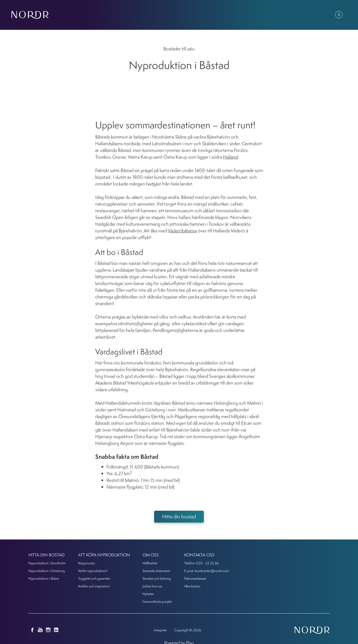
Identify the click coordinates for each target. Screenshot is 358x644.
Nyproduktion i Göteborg (47, 571)
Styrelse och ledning (157, 578)
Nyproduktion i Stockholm (47, 563)
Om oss (280, 15)
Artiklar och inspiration (94, 586)
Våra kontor (192, 586)
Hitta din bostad (164, 15)
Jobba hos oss (152, 586)
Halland (230, 157)
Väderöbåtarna (182, 231)
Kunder (305, 15)
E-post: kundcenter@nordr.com (207, 571)
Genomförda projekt (157, 601)
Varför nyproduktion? (93, 571)
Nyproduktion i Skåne (44, 578)
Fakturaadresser (195, 578)
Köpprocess (86, 563)
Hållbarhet (150, 563)
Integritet (160, 630)
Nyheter (253, 15)
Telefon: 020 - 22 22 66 (201, 563)
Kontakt (331, 15)
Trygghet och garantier (94, 578)
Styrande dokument (156, 571)
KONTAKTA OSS (199, 555)
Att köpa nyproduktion (212, 15)
